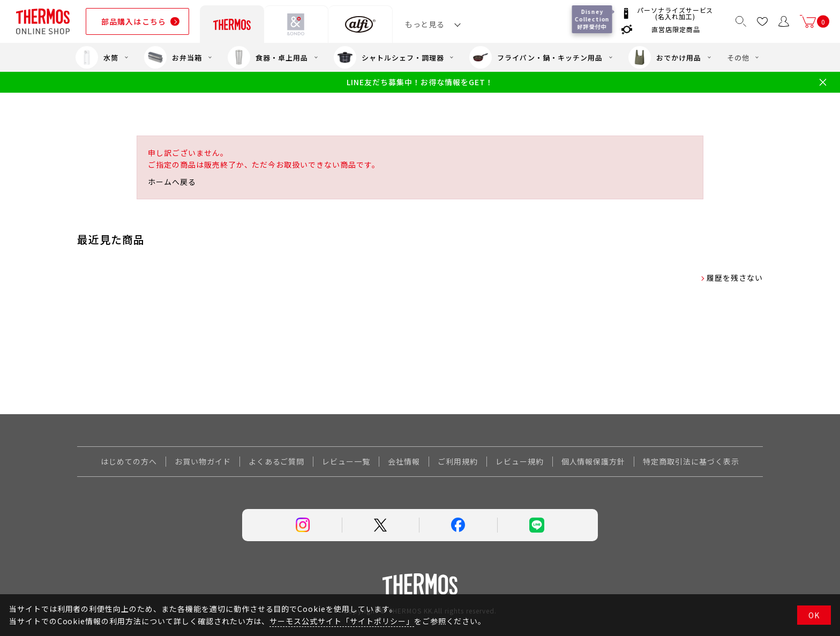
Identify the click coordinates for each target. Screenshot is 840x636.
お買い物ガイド (203, 461)
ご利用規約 (458, 461)
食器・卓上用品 (268, 57)
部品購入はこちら (134, 21)
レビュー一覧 (346, 461)
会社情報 (404, 461)
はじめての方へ (129, 461)
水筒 (97, 57)
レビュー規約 (520, 461)
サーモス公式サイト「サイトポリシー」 (342, 621)
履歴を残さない (735, 278)
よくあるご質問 (277, 461)
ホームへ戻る (172, 182)
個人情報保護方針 (594, 461)
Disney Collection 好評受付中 (593, 19)
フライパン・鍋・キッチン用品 (536, 57)
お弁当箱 (173, 57)
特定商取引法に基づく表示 (691, 461)
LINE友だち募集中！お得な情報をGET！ (420, 82)
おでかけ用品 (665, 57)
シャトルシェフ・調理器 (389, 57)
